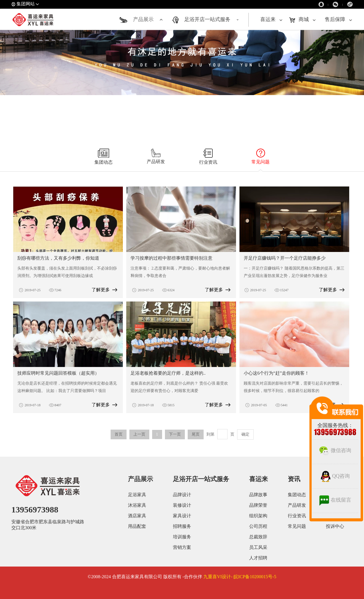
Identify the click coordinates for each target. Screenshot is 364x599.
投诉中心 (335, 526)
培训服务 (182, 537)
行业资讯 (297, 516)
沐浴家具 (137, 505)
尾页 (196, 434)
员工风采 (258, 547)
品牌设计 (182, 495)
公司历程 (258, 526)
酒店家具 (137, 516)
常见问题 (297, 526)
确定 (245, 434)
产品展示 (143, 19)
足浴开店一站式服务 (207, 19)
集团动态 (297, 495)
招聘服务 (182, 526)
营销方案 (182, 547)
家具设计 (182, 516)
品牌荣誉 (258, 505)
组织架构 (258, 516)
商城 (304, 19)
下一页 (175, 434)
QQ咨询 (335, 476)
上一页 (139, 434)
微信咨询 (335, 450)
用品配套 (137, 526)
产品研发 (297, 505)
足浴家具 (137, 495)
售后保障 (335, 19)
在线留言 (335, 500)
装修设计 (182, 505)
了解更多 (101, 290)
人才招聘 (258, 558)
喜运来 (268, 19)
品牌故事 (258, 495)
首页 (119, 434)
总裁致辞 (258, 537)
